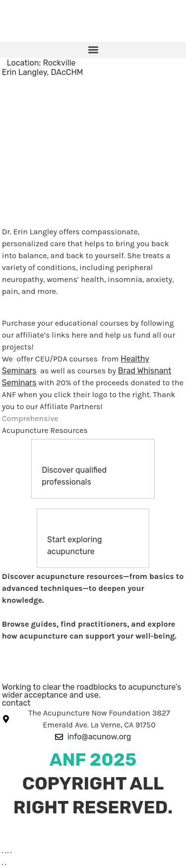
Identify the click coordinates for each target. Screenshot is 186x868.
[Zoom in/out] (2, 853)
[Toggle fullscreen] (5, 853)
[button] (93, 50)
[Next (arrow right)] (5, 865)
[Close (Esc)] (11, 853)
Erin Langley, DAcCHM (43, 72)
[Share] (8, 853)
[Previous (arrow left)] (2, 865)
